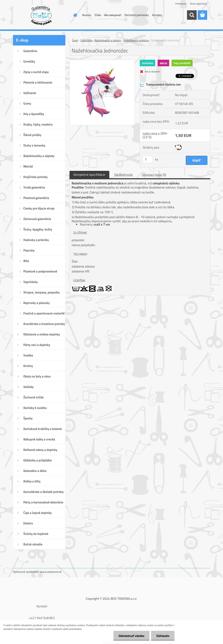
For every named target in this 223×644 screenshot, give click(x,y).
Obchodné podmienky (137, 15)
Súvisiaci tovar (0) (154, 175)
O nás (98, 15)
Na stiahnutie (124, 175)
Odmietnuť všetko (131, 636)
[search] (192, 15)
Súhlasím (163, 636)
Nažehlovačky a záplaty (108, 40)
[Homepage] (74, 15)
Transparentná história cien (160, 85)
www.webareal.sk (51, 572)
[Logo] (41, 15)
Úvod (75, 40)
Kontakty (157, 15)
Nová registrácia (198, 4)
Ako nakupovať (113, 15)
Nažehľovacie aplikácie (136, 40)
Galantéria (86, 40)
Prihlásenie (181, 4)
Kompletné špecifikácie (89, 175)
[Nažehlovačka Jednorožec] (102, 62)
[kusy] (148, 159)
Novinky (87, 15)
